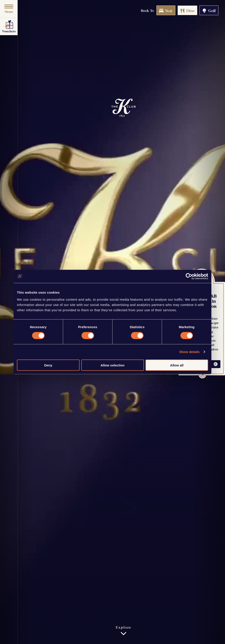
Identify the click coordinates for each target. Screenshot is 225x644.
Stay (166, 10)
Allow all (177, 365)
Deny (48, 365)
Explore (124, 630)
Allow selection (112, 365)
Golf (209, 10)
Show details (190, 352)
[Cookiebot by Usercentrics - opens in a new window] (189, 276)
